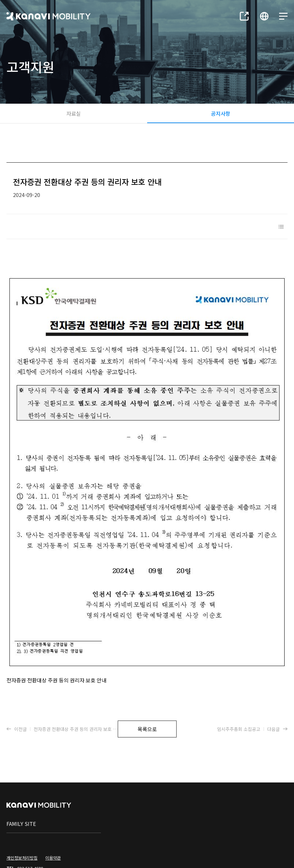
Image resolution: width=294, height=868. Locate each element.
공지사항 (221, 113)
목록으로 (147, 685)
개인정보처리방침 (22, 814)
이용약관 (53, 814)
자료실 (74, 113)
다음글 (252, 685)
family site (21, 780)
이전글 (64, 685)
